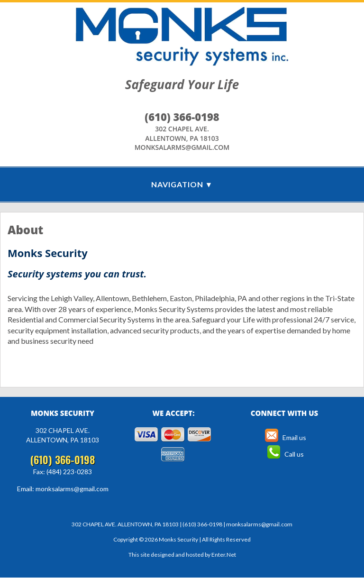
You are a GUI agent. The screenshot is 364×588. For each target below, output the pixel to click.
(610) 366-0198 (182, 117)
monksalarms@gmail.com (182, 147)
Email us (284, 437)
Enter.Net (224, 555)
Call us (285, 454)
